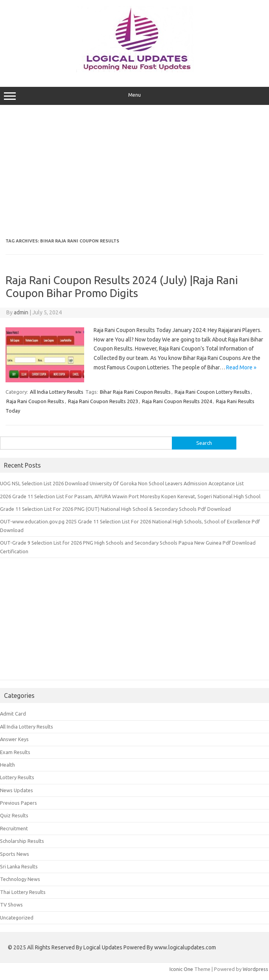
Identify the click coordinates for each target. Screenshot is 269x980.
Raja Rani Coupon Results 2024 (177, 401)
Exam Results (15, 752)
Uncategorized (17, 918)
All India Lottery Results (57, 392)
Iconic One (181, 969)
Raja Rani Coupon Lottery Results (212, 392)
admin (21, 312)
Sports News (15, 854)
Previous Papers (18, 803)
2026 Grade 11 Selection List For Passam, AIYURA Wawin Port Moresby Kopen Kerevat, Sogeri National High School (130, 496)
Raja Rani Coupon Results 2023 (103, 401)
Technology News (20, 879)
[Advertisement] (135, 172)
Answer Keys (14, 739)
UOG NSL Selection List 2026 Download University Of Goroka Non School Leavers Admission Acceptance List (122, 483)
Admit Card (13, 714)
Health (7, 765)
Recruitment (14, 828)
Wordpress (255, 969)
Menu (134, 96)
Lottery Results (17, 777)
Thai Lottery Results (23, 892)
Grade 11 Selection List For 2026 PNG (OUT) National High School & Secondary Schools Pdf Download (115, 509)
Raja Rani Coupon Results (35, 401)
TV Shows (11, 905)
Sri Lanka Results (19, 866)
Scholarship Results (22, 841)
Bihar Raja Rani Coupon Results (135, 392)
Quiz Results (14, 815)
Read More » (241, 367)
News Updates (17, 790)
